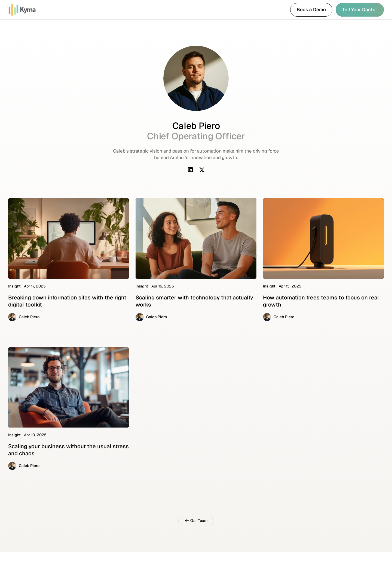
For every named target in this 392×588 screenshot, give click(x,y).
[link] (28, 10)
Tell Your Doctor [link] (360, 10)
